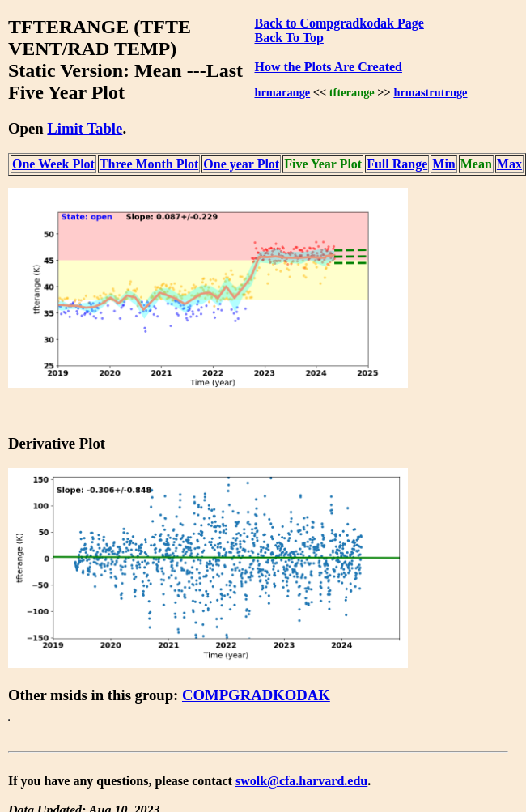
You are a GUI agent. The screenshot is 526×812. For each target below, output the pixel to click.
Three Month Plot (149, 164)
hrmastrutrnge (430, 92)
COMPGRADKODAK (256, 695)
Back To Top (288, 38)
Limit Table (85, 128)
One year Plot (241, 164)
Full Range (397, 164)
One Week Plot (53, 164)
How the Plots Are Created (328, 67)
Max (509, 164)
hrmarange (282, 92)
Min (443, 164)
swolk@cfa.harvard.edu (301, 781)
